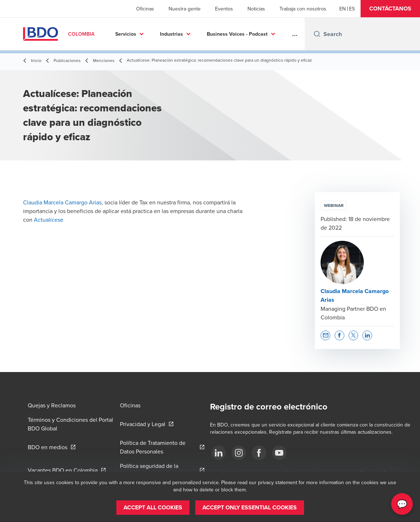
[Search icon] (317, 34)
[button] (390, 9)
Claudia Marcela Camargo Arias (62, 202)
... (295, 34)
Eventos (224, 9)
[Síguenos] (219, 453)
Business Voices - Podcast (237, 34)
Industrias (171, 34)
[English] (343, 9)
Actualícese (49, 220)
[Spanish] (352, 9)
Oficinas (145, 9)
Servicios (126, 34)
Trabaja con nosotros (303, 9)
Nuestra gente (185, 9)
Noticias (256, 9)
